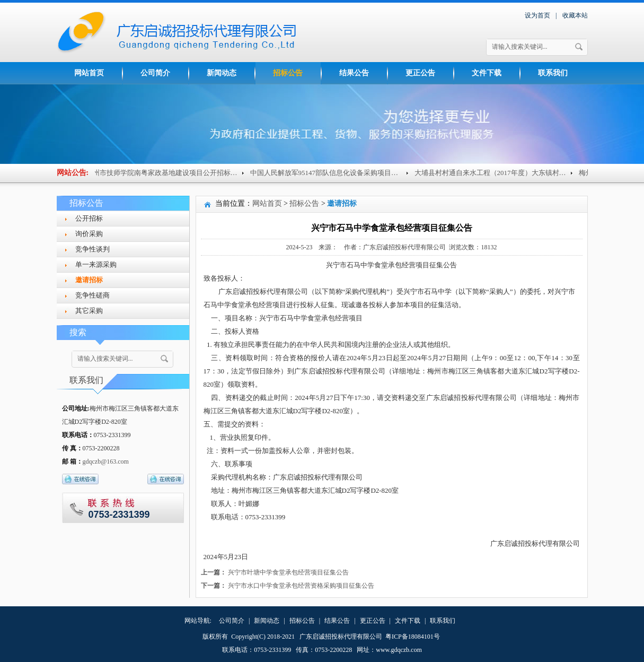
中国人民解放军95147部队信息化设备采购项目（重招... (336, 173)
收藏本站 (575, 15)
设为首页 (537, 15)
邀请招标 (89, 280)
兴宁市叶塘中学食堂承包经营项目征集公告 (288, 572)
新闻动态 (222, 73)
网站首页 (89, 73)
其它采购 (89, 311)
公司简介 (155, 73)
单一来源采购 (96, 264)
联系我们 (553, 73)
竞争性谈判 (92, 249)
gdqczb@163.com (106, 461)
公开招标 (89, 218)
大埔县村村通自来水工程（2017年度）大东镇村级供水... (502, 173)
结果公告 (354, 73)
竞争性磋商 (92, 295)
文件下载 (487, 73)
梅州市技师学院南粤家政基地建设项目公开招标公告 (168, 173)
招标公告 (288, 73)
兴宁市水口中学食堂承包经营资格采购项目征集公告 (301, 586)
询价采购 (89, 234)
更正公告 (420, 73)
